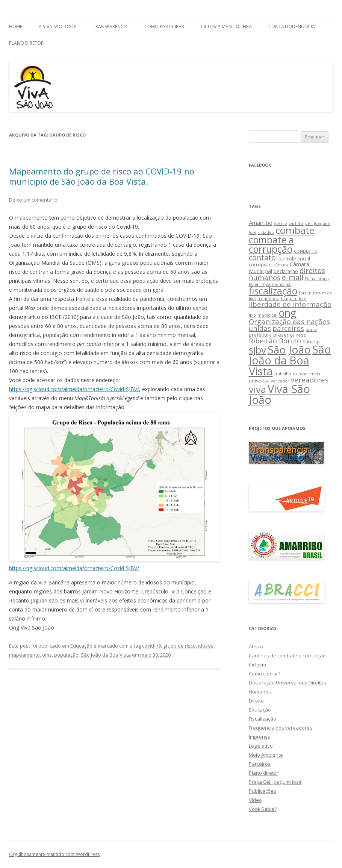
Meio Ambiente (266, 755)
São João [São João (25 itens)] (289, 349)
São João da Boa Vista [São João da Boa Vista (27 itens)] (290, 360)
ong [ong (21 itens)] (288, 313)
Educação (81, 646)
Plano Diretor (26, 43)
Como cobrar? (265, 674)
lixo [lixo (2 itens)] (252, 315)
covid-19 (151, 646)
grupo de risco (179, 646)
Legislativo (261, 746)
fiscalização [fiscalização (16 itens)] (273, 291)
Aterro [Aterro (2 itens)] (281, 223)
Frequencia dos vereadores (281, 728)
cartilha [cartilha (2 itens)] (296, 223)
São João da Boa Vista (106, 655)
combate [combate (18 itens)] (295, 230)
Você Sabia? (263, 809)
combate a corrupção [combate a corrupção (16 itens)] (271, 244)
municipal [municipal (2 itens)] (267, 315)
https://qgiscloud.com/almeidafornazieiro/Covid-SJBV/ (74, 389)
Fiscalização (263, 719)
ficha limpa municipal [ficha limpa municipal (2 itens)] (270, 284)
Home (16, 27)
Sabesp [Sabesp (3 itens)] (311, 341)
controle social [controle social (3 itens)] (294, 258)
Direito (256, 701)
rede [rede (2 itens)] (301, 335)
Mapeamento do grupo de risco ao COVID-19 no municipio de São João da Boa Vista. (102, 176)
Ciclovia (257, 665)
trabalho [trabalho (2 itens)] (283, 374)
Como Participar (164, 27)
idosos (206, 646)
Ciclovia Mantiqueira (226, 27)
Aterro (256, 646)
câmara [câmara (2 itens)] (281, 265)
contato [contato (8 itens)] (262, 257)
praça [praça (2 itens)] (311, 329)
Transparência (110, 27)
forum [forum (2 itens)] (305, 293)
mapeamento (24, 655)
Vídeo (255, 800)
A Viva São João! (58, 27)
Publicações (263, 791)
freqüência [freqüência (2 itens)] (269, 299)
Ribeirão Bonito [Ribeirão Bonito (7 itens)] (275, 341)
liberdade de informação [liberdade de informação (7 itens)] (290, 304)
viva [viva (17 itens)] (257, 389)
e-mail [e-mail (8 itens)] (293, 277)
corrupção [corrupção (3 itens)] (260, 264)
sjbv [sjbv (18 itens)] (257, 350)
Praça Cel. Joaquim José (275, 782)
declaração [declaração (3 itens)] (286, 271)
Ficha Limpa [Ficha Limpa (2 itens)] (317, 279)
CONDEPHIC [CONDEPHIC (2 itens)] (306, 251)
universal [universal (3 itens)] (259, 381)
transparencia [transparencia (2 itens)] (306, 374)
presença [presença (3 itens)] (284, 335)
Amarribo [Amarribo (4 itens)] (261, 223)
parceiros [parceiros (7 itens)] (288, 328)
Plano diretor (264, 773)
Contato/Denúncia (292, 27)
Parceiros (260, 764)
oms (47, 655)
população (66, 655)
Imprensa (260, 737)
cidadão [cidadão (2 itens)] (266, 232)
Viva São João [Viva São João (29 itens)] (279, 394)
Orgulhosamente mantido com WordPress (54, 854)
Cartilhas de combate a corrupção (287, 656)
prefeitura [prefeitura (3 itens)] (260, 335)
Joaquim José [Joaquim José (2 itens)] (294, 299)
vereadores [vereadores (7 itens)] (310, 380)
